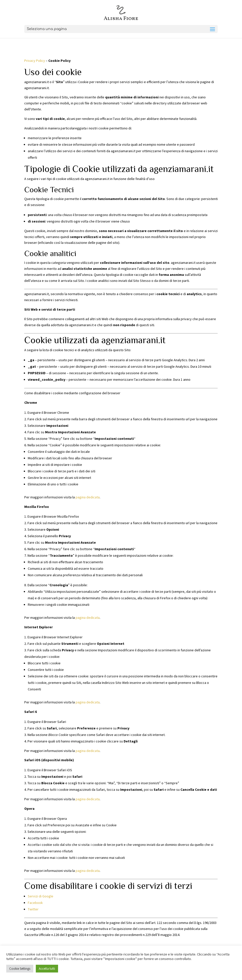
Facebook (35, 903)
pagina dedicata (88, 497)
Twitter (33, 909)
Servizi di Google (41, 896)
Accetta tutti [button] (47, 969)
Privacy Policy (35, 61)
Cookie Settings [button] (20, 969)
